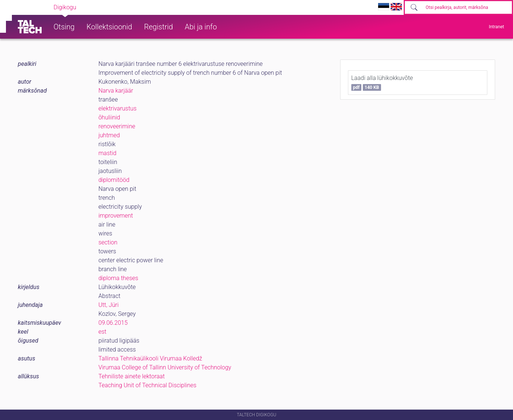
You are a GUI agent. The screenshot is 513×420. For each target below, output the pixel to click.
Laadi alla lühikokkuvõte (382, 83)
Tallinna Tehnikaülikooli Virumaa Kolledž (150, 358)
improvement (116, 216)
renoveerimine (117, 126)
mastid (108, 153)
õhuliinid (109, 117)
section (108, 242)
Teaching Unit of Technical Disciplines (148, 385)
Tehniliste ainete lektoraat (132, 376)
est (103, 332)
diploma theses (118, 278)
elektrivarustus (118, 108)
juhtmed (109, 135)
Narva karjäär (116, 91)
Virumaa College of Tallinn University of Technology (165, 367)
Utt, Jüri (109, 305)
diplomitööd (114, 180)
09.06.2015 (113, 323)
